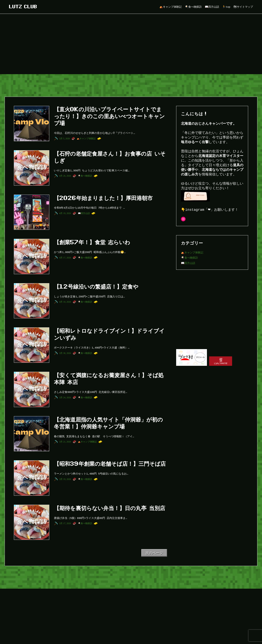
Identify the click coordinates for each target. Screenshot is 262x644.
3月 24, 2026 (65, 398)
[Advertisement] (131, 45)
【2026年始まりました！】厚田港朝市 (103, 198)
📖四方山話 (84, 213)
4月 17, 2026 (65, 258)
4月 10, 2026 (65, 302)
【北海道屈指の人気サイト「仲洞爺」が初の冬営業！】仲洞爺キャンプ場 (108, 423)
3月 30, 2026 (65, 353)
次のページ (154, 553)
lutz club (23, 7)
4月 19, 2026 (65, 213)
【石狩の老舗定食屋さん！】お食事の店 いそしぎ (110, 157)
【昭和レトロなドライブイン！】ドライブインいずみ (109, 334)
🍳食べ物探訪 (85, 176)
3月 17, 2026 (65, 523)
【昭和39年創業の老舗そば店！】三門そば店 (110, 464)
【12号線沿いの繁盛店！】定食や (96, 286)
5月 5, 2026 (65, 139)
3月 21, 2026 (65, 442)
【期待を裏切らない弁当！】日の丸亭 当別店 (110, 508)
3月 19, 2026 (65, 479)
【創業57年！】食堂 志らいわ (92, 242)
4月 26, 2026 (65, 176)
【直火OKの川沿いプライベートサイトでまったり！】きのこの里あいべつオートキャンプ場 (109, 116)
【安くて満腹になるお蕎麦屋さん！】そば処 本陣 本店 (109, 378)
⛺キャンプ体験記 (86, 139)
